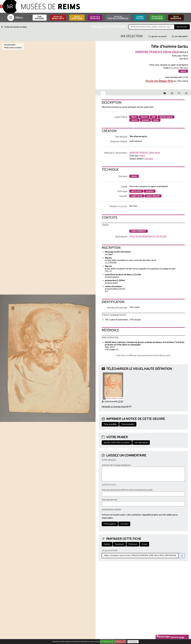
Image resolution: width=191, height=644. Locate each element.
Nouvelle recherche (109, 27)
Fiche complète (128, 424)
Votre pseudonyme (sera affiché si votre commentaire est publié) (127, 490)
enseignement (139, 231)
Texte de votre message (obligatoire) (116, 465)
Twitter (107, 544)
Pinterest (133, 544)
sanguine (150, 191)
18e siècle (149, 159)
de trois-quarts (166, 117)
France (142, 156)
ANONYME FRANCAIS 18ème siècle (145, 153)
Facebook (119, 544)
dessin (183, 71)
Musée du (118, 18)
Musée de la (95, 18)
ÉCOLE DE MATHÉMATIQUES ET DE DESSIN (148, 237)
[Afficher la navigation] (11, 18)
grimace (145, 120)
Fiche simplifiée (110, 424)
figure (134, 117)
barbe (156, 120)
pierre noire (136, 191)
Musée (77, 18)
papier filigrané (153, 196)
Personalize (133, 642)
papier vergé (137, 196)
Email (144, 544)
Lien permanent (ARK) (110, 551)
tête (154, 117)
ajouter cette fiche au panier (117, 443)
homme (144, 117)
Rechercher (182, 27)
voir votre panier (180, 37)
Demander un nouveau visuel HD (115, 407)
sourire (134, 120)
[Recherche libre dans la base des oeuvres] (152, 27)
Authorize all (107, 642)
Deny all (121, 642)
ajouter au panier (158, 37)
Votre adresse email (109, 500)
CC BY (121, 402)
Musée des (58, 18)
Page (40, 18)
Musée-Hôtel (157, 18)
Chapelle (140, 18)
